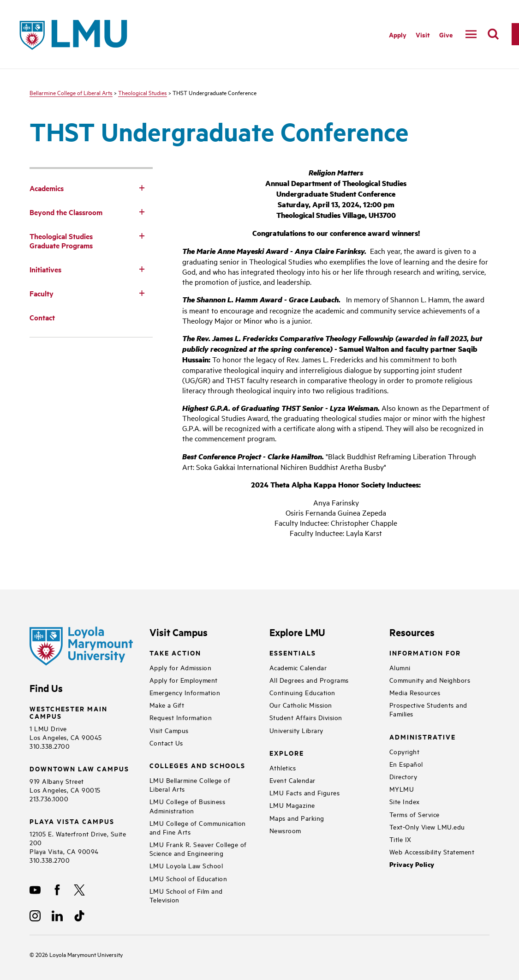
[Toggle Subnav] (142, 187)
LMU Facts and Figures (305, 792)
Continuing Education (302, 692)
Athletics (283, 767)
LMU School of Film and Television (186, 895)
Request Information (181, 717)
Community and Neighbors (430, 680)
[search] (493, 34)
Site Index (405, 801)
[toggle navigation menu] (471, 34)
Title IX (400, 839)
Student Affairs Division (306, 717)
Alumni (400, 667)
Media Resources (415, 692)
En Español (406, 764)
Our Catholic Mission (301, 705)
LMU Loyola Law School (186, 865)
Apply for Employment (184, 680)
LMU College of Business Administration (188, 806)
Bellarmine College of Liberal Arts (71, 92)
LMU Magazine (292, 805)
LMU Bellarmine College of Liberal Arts (190, 784)
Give (446, 34)
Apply (398, 34)
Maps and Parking (297, 818)
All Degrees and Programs (309, 680)
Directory (403, 776)
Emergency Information (185, 692)
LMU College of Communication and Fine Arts (198, 827)
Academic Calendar (298, 667)
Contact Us (166, 743)
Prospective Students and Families (428, 709)
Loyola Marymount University (79, 954)
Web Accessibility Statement (432, 851)
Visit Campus (169, 730)
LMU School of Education (188, 878)
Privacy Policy (412, 864)
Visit (423, 34)
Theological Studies (143, 92)
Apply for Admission (181, 667)
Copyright (405, 751)
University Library (296, 730)
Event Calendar (292, 780)
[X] (79, 890)
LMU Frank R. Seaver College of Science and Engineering (198, 848)
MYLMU (402, 789)
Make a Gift (167, 705)
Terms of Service (415, 814)
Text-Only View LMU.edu (427, 827)
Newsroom (285, 830)
